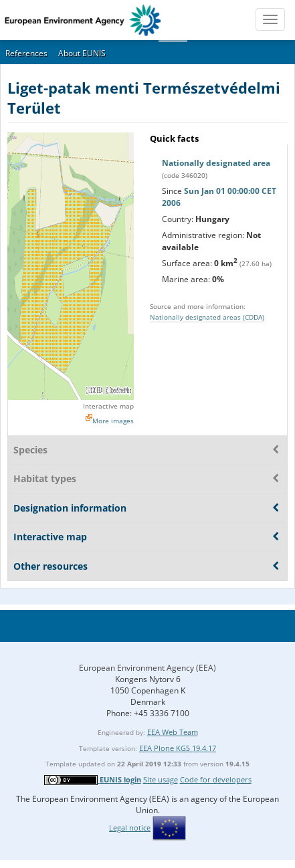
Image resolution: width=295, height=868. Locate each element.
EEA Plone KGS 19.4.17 (178, 748)
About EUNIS (82, 53)
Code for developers (216, 779)
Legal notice (130, 828)
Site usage (161, 779)
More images (113, 421)
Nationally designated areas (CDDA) (207, 317)
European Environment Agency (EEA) (147, 668)
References (26, 53)
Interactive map (108, 406)
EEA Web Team (173, 732)
